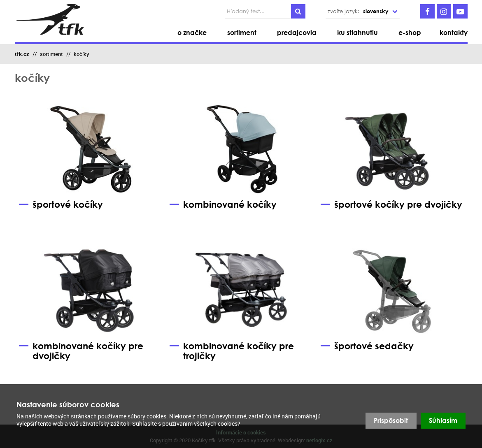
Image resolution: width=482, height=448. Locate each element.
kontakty (454, 32)
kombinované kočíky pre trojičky (232, 351)
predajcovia (297, 32)
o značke (192, 32)
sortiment (51, 54)
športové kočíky (61, 205)
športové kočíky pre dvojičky (391, 205)
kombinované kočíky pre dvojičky (81, 351)
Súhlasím (443, 420)
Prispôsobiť (391, 420)
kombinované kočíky (223, 205)
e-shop (410, 32)
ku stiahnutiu (357, 32)
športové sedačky (367, 346)
